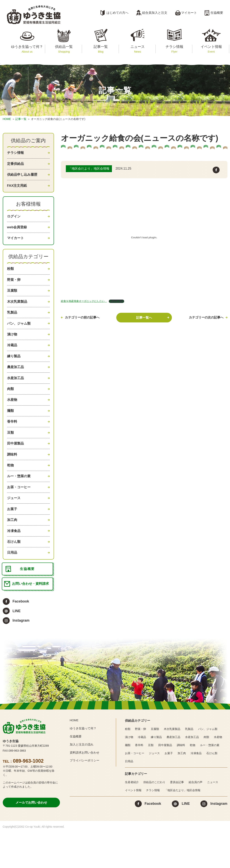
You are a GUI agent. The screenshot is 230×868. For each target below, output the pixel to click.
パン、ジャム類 (20, 336)
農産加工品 (16, 383)
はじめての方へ (117, 13)
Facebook (21, 638)
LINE (17, 648)
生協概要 (217, 13)
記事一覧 (101, 49)
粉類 (11, 276)
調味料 (12, 478)
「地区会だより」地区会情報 (183, 827)
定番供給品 (16, 165)
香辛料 (12, 443)
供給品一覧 (64, 49)
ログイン (14, 221)
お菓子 (12, 538)
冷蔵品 (12, 359)
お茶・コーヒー (20, 514)
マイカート (189, 13)
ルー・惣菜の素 (20, 502)
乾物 (11, 490)
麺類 (11, 431)
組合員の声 (196, 819)
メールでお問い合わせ (31, 839)
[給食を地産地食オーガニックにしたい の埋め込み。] (144, 237)
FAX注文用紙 (18, 189)
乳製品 (12, 324)
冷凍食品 (14, 562)
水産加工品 (16, 395)
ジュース (14, 526)
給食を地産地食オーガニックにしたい (84, 301)
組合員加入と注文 (155, 13)
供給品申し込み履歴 (23, 177)
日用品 (12, 585)
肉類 (11, 407)
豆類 (11, 455)
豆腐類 (12, 300)
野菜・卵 (14, 288)
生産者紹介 (132, 819)
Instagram (21, 657)
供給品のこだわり (154, 819)
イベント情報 (211, 49)
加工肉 (12, 550)
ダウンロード (116, 301)
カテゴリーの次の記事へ (206, 317)
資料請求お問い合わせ (86, 789)
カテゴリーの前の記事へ (82, 317)
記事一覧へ (144, 318)
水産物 (12, 419)
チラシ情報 (174, 49)
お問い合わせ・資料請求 (31, 620)
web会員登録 (18, 233)
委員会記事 (177, 819)
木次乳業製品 (18, 312)
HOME (7, 119)
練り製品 (14, 371)
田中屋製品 (16, 466)
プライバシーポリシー (86, 797)
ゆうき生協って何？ (27, 49)
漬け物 (12, 347)
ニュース (137, 49)
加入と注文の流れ (82, 781)
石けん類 (14, 574)
